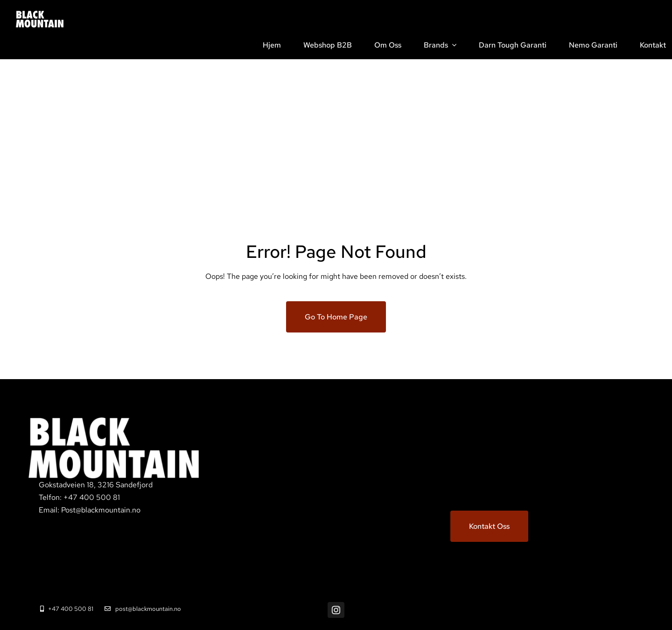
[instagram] (336, 610)
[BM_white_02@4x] (40, 14)
